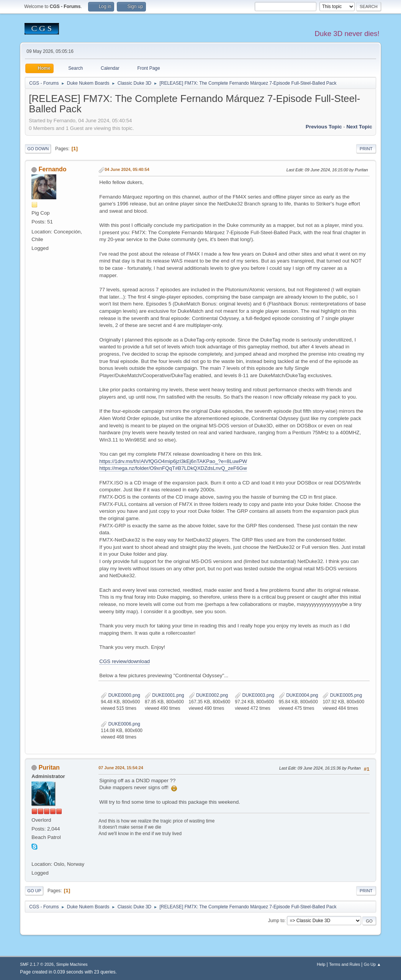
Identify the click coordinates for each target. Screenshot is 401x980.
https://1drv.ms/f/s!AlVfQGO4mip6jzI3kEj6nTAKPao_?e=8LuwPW (173, 461)
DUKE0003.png (255, 695)
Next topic (359, 127)
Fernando (53, 169)
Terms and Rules (345, 964)
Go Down (38, 149)
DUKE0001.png (164, 695)
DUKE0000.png (120, 695)
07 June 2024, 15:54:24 (121, 768)
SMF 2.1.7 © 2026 (37, 964)
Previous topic (324, 127)
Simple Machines (72, 964)
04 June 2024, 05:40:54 (127, 169)
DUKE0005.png (342, 695)
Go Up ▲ (372, 964)
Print (366, 149)
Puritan (49, 767)
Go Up (34, 891)
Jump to (276, 921)
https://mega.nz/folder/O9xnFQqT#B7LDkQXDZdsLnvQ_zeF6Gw (173, 468)
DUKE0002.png (209, 695)
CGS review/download (124, 661)
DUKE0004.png (299, 695)
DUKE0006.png (120, 724)
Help (321, 964)
